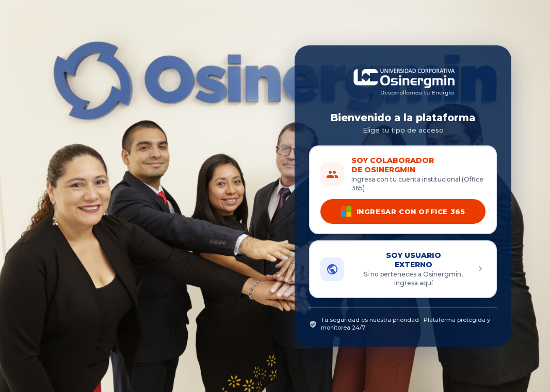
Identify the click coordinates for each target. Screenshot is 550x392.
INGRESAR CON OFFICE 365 (403, 211)
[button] (403, 269)
